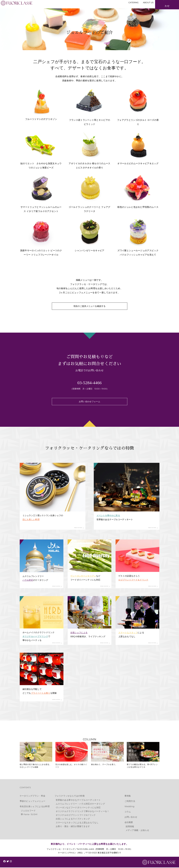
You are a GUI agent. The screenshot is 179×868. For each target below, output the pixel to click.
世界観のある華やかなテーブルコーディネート (78, 801)
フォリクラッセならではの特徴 (70, 796)
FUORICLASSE (159, 863)
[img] (4, 862)
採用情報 (130, 827)
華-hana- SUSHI (29, 815)
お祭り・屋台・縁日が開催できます (73, 827)
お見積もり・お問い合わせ (162, 9)
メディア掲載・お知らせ (137, 831)
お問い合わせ (131, 818)
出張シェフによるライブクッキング (73, 819)
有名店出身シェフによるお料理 (35, 807)
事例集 (128, 796)
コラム (128, 812)
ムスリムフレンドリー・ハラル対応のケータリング (80, 804)
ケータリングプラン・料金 (33, 796)
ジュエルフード (28, 811)
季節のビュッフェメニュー (33, 802)
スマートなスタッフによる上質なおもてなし (77, 823)
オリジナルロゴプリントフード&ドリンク (76, 816)
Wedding (129, 807)
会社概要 (129, 823)
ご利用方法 (130, 802)
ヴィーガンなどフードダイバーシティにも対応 (78, 808)
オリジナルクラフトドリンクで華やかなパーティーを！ (83, 812)
